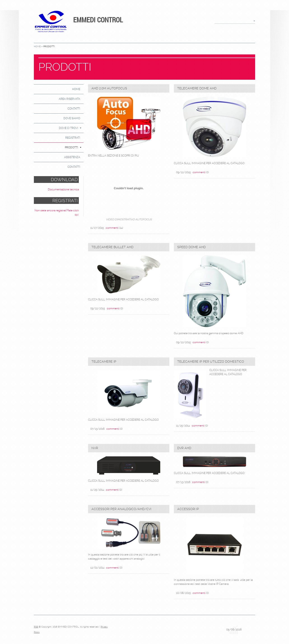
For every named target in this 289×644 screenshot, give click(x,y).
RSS (36, 627)
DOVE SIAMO (72, 118)
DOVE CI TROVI (70, 128)
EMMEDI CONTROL (98, 20)
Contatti (74, 109)
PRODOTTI (73, 147)
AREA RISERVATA (69, 99)
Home (37, 46)
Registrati (73, 138)
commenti (112, 228)
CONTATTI (74, 167)
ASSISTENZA (72, 157)
